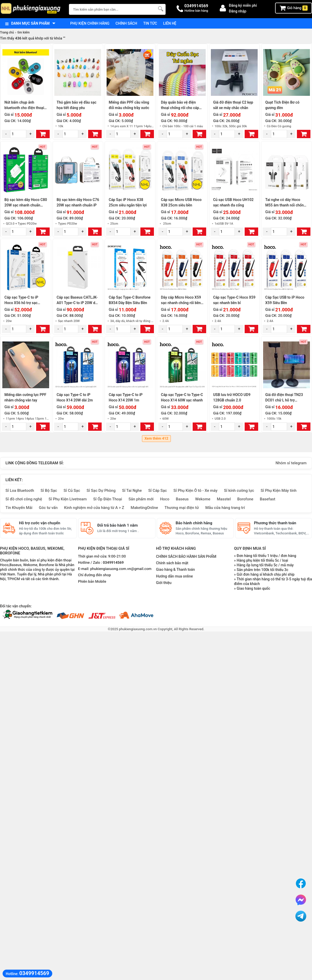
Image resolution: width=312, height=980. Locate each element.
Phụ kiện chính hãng (90, 23)
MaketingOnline (144, 508)
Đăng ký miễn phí (243, 5)
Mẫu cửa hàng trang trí (225, 508)
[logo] (32, 9)
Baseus (182, 499)
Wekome (203, 499)
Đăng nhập (238, 11)
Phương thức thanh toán (275, 523)
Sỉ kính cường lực (239, 491)
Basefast (267, 499)
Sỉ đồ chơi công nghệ (24, 499)
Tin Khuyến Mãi (19, 508)
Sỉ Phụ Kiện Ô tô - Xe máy (196, 491)
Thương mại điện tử (182, 508)
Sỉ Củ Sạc (72, 491)
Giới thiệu (164, 583)
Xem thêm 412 (157, 439)
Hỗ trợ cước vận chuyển (40, 523)
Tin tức (150, 23)
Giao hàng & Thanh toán (175, 569)
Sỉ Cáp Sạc (158, 491)
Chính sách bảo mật (172, 563)
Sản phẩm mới (141, 499)
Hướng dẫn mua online (174, 576)
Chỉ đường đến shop (95, 575)
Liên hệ (170, 23)
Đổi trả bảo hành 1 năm (117, 525)
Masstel (224, 499)
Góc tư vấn (48, 508)
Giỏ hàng (294, 8)
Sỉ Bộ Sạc (49, 491)
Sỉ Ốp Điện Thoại (108, 499)
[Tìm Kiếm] (160, 9)
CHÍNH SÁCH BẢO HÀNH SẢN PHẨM (186, 556)
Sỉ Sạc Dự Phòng (101, 491)
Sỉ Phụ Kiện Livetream (68, 499)
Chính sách (126, 23)
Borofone (245, 499)
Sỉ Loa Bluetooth (20, 491)
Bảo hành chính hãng (194, 523)
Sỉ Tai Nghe (132, 491)
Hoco (165, 499)
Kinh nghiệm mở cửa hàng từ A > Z (94, 508)
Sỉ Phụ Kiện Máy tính (278, 491)
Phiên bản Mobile (92, 582)
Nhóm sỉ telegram (291, 463)
